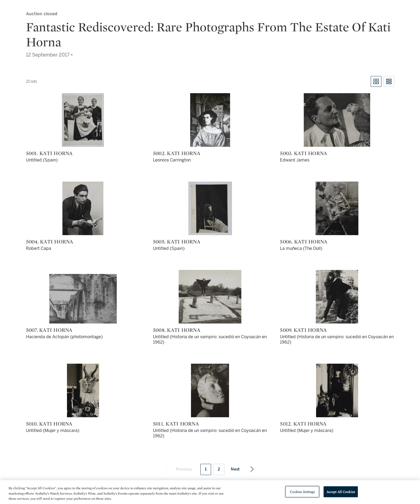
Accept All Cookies (341, 492)
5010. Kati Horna (49, 424)
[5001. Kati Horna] (83, 120)
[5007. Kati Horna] (83, 299)
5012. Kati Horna (303, 424)
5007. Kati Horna (49, 330)
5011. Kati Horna (176, 424)
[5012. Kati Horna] (337, 390)
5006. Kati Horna (304, 242)
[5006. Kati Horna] (337, 208)
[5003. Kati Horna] (337, 120)
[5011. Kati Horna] (210, 390)
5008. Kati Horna (177, 330)
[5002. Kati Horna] (210, 120)
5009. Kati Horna (303, 330)
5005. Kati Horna (177, 242)
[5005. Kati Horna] (210, 208)
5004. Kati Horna (50, 242)
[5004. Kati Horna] (83, 208)
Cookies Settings (302, 492)
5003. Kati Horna (303, 153)
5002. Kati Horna (177, 153)
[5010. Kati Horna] (83, 390)
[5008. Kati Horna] (210, 297)
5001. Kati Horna (49, 153)
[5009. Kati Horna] (337, 297)
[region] (210, 492)
